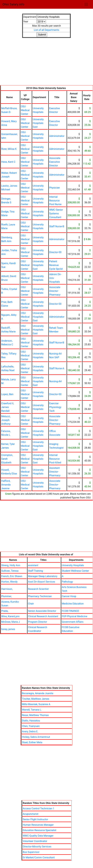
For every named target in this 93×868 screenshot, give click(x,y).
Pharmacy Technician (40, 596)
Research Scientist (38, 589)
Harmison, (7, 589)
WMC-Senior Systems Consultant (56, 213)
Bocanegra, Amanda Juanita (38, 693)
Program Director (37, 622)
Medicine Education (73, 604)
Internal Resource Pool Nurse (55, 201)
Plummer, (6, 596)
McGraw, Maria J (11, 622)
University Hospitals (73, 565)
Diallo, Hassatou (31, 721)
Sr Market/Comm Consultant (39, 857)
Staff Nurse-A (57, 368)
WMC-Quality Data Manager (38, 836)
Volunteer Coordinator (35, 841)
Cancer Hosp (69, 596)
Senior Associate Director (42, 611)
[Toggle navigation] (86, 4)
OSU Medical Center (25, 110)
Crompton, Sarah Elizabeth (7, 459)
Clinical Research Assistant (43, 616)
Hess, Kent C (8, 162)
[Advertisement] (46, 63)
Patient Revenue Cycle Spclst (56, 265)
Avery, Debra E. (30, 731)
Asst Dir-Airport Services (42, 582)
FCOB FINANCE (70, 611)
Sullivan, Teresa (10, 571)
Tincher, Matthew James (35, 699)
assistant (33, 565)
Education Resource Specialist (39, 830)
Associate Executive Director (55, 162)
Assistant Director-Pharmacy (55, 472)
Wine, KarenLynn (10, 616)
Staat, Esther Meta (32, 742)
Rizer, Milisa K (9, 149)
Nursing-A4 (55, 381)
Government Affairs (73, 622)
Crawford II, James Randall (8, 407)
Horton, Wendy (9, 582)
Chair (31, 604)
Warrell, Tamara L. (32, 710)
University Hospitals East (38, 123)
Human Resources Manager (38, 825)
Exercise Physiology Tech (55, 407)
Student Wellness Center (75, 571)
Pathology (67, 582)
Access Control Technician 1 (38, 808)
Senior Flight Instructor (35, 819)
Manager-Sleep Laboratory (43, 576)
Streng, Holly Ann (11, 565)
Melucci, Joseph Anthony (6, 420)
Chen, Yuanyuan (31, 726)
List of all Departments (47, 30)
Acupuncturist (30, 814)
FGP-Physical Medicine (74, 616)
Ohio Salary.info (13, 4)
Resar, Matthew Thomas (35, 715)
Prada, (5, 611)
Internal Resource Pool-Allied (55, 459)
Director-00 (55, 252)
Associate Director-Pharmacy (55, 291)
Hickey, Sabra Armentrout (36, 737)
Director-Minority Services (37, 847)
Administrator (57, 136)
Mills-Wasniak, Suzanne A (36, 704)
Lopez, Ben (7, 394)
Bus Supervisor (31, 852)
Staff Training (35, 571)
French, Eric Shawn (12, 576)
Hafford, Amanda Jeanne (6, 485)
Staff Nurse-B (57, 226)
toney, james (8, 629)
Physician (55, 188)
